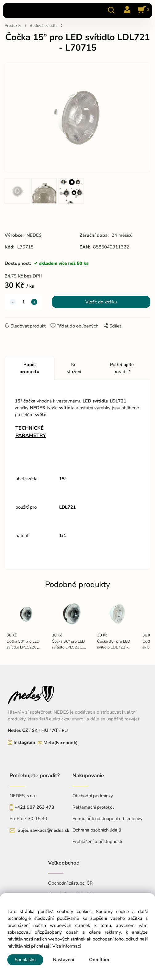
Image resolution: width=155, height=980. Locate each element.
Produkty (13, 26)
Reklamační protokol (93, 807)
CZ (26, 730)
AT (54, 730)
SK (35, 730)
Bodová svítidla (44, 26)
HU (44, 730)
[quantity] (23, 302)
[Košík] (142, 10)
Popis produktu (29, 368)
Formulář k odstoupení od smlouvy (108, 819)
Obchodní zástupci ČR (70, 883)
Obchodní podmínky (93, 796)
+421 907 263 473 (34, 807)
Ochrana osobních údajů (97, 830)
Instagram (24, 742)
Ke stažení (74, 368)
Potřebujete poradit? (122, 368)
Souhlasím (25, 960)
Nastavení (64, 960)
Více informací (67, 946)
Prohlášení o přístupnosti (97, 841)
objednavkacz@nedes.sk (43, 830)
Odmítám (99, 960)
